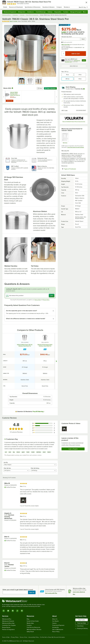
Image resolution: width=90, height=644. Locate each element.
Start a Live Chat (65, 45)
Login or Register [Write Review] (73, 449)
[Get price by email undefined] (71, 39)
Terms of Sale (6, 637)
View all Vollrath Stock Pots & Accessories (74, 122)
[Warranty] (65, 138)
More (85, 12)
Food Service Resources (33, 627)
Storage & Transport (76, 12)
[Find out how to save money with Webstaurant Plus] (4, 93)
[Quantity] (64, 54)
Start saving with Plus (51, 593)
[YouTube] (8, 611)
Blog (28, 619)
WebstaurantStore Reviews (34, 630)
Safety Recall (30, 632)
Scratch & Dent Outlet (33, 621)
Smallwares (31, 12)
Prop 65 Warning (38, 412)
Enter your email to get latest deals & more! (18, 590)
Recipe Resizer (6, 627)
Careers (54, 623)
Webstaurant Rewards (8, 621)
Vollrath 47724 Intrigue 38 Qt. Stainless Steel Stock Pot (45, 345)
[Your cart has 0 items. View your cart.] (85, 6)
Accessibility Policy (34, 637)
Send (83, 39)
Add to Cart (10, 101)
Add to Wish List (74, 66)
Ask (52, 296)
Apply (84, 61)
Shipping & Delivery (82, 628)
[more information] (84, 89)
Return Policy (56, 632)
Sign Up (32, 592)
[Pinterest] (22, 611)
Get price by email (67, 37)
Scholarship (55, 627)
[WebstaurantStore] (24, 601)
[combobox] (42, 6)
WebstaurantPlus (7, 619)
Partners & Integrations (8, 630)
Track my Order (82, 623)
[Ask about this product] (30, 296)
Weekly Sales (30, 623)
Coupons (29, 625)
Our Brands (55, 621)
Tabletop (50, 12)
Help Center (82, 620)
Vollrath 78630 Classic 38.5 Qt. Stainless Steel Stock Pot (25, 345)
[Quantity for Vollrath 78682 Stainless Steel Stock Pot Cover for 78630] (5, 101)
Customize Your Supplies (9, 625)
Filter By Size (7, 468)
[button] (22, 81)
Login (64, 32)
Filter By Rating (35, 468)
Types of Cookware (75, 169)
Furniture (66, 12)
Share (40, 88)
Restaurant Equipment (10, 12)
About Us (55, 619)
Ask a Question (50, 88)
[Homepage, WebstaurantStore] (13, 6)
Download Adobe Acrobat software (76, 147)
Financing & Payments (58, 625)
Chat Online (79, 626)
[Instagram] (4, 611)
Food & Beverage (41, 12)
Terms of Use (38, 300)
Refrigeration (22, 12)
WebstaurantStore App (8, 623)
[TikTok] (17, 611)
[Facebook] (13, 611)
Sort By (6, 462)
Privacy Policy (46, 300)
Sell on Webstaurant (58, 630)
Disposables (58, 12)
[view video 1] (64, 429)
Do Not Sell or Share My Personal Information (53, 637)
